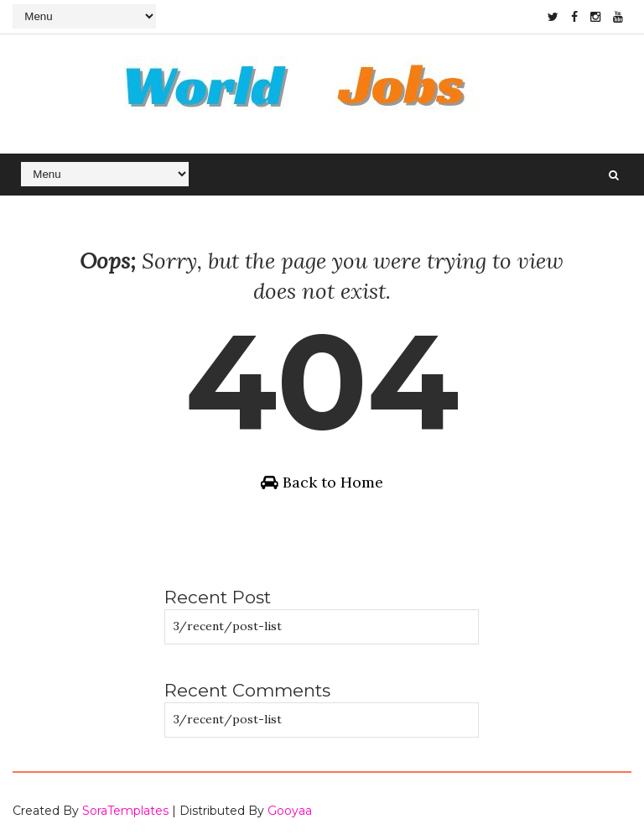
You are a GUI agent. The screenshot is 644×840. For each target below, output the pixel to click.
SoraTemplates (125, 811)
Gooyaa (290, 811)
